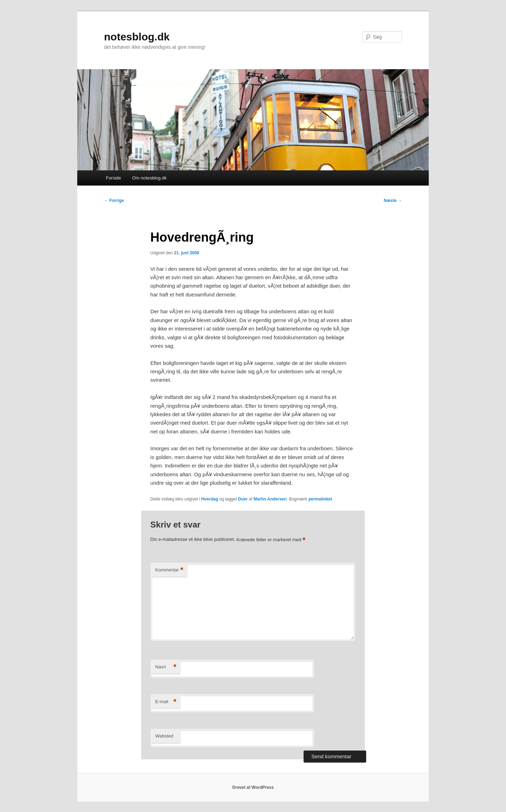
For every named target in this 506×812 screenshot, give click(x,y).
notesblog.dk (137, 37)
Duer (243, 499)
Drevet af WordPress (253, 787)
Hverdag (210, 499)
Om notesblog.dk (149, 178)
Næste (393, 201)
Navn (166, 667)
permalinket (320, 499)
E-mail (166, 702)
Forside (113, 178)
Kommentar (169, 570)
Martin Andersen (270, 499)
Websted (164, 736)
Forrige (114, 201)
